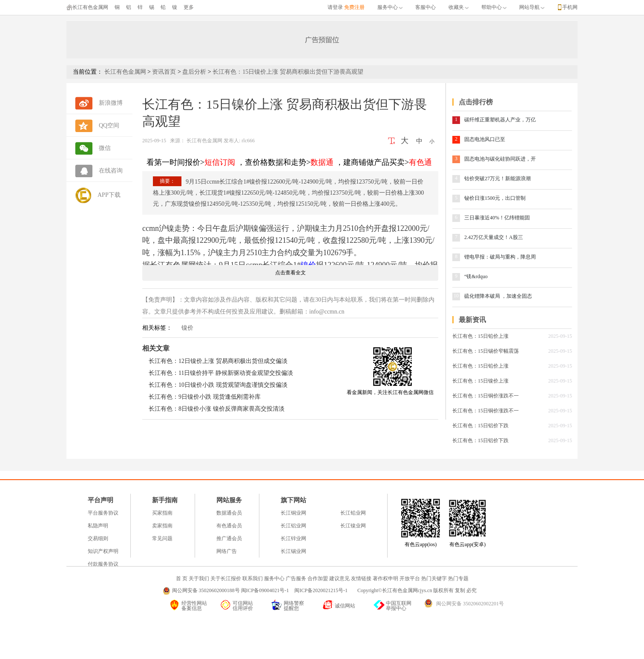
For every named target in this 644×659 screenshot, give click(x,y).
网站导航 (532, 7)
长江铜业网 (293, 513)
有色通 (420, 162)
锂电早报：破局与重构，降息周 (500, 257)
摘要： (167, 181)
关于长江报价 (226, 578)
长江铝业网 (293, 526)
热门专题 (458, 578)
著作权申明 (385, 578)
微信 (105, 148)
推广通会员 (229, 538)
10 (456, 296)
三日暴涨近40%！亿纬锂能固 (497, 218)
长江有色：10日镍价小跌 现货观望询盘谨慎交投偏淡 (218, 385)
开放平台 (410, 578)
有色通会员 (229, 526)
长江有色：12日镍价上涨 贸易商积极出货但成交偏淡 (218, 361)
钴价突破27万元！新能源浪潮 (497, 178)
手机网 (570, 7)
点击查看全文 (290, 273)
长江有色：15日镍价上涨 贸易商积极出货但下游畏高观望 (288, 72)
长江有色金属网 (87, 7)
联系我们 (253, 578)
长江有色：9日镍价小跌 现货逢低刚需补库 (205, 397)
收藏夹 (459, 7)
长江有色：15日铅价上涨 (480, 336)
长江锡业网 (293, 551)
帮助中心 (494, 7)
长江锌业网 (293, 538)
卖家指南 (162, 526)
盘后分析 (194, 72)
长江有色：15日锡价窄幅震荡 (486, 351)
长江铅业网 (353, 513)
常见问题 (162, 538)
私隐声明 (98, 526)
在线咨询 (111, 171)
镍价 (187, 328)
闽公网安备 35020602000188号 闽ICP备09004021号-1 (231, 590)
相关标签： (157, 328)
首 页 (182, 578)
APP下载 (109, 195)
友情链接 (361, 578)
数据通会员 (229, 513)
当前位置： (88, 72)
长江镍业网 (353, 526)
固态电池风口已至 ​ (485, 139)
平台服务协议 (103, 513)
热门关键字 (434, 578)
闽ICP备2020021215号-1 (322, 590)
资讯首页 (164, 72)
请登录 (335, 7)
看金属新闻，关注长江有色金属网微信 (390, 392)
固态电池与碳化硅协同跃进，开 (500, 159)
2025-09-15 (154, 141)
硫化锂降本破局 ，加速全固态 (498, 296)
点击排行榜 (476, 102)
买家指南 (162, 513)
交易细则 (98, 538)
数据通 (322, 162)
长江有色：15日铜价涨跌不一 (486, 396)
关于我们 (199, 578)
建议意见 (339, 578)
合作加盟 (318, 578)
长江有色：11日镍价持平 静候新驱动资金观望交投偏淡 (221, 373)
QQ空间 (109, 125)
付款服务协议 (103, 564)
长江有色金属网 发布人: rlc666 (220, 141)
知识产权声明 (103, 551)
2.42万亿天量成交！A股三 (494, 237)
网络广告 (227, 551)
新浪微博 (111, 103)
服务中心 (390, 7)
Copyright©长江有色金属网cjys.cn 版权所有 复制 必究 (417, 590)
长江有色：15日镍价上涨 (480, 381)
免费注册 (354, 7)
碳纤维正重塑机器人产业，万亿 (500, 120)
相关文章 (156, 348)
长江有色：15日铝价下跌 (480, 426)
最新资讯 (472, 320)
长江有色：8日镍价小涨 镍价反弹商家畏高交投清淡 (217, 409)
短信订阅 (220, 162)
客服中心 (425, 7)
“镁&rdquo (476, 276)
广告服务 (296, 578)
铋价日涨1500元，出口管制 (495, 198)
